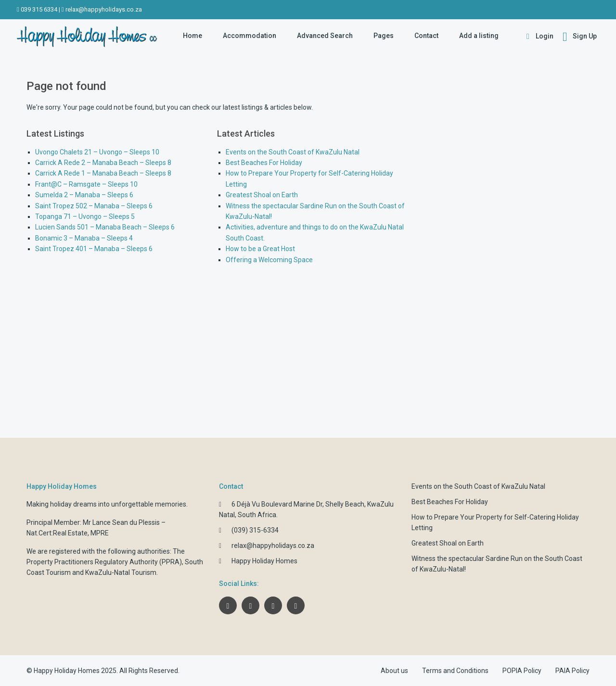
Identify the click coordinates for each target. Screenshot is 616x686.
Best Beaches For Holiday (264, 163)
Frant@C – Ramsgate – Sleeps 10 (86, 184)
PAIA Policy (572, 671)
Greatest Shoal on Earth (262, 195)
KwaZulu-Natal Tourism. (122, 572)
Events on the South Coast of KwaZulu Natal (293, 152)
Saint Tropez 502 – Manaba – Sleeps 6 (94, 206)
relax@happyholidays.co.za (104, 9)
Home (192, 36)
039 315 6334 (39, 9)
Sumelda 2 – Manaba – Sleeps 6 (84, 195)
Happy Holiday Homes (264, 561)
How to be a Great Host (260, 249)
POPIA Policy (522, 671)
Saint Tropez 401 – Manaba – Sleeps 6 (94, 249)
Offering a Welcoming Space (269, 260)
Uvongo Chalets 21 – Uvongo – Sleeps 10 (97, 152)
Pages (384, 36)
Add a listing (479, 36)
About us (394, 671)
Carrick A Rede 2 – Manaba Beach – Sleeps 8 (103, 163)
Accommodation (250, 36)
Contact (426, 36)
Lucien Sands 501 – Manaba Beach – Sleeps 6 (105, 227)
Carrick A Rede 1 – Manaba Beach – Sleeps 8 (103, 173)
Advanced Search (325, 36)
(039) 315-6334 (255, 530)
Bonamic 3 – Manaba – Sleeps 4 (84, 238)
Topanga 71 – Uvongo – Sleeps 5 (85, 216)
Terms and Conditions (455, 671)
